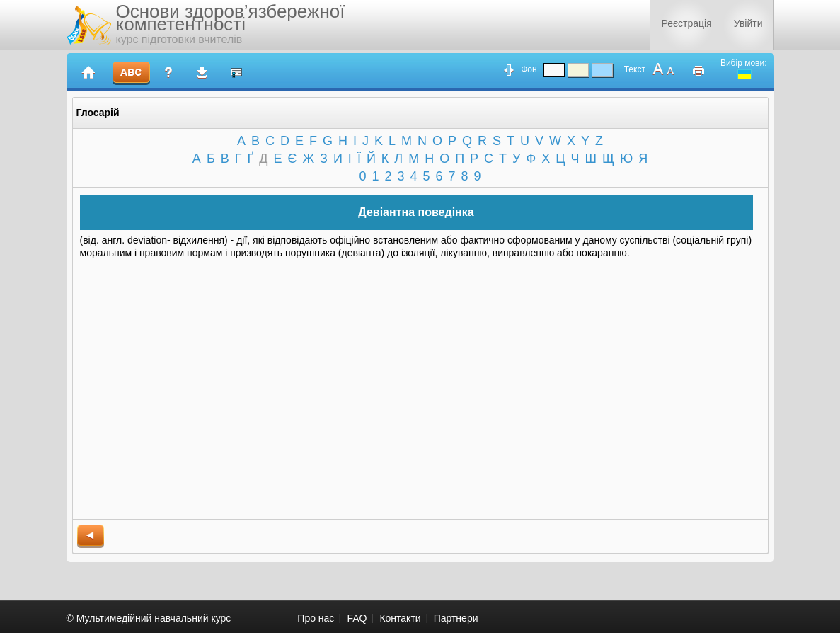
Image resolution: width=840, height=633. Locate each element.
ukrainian (744, 74)
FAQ (357, 618)
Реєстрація (686, 23)
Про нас (316, 618)
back (91, 536)
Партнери (456, 618)
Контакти (400, 618)
